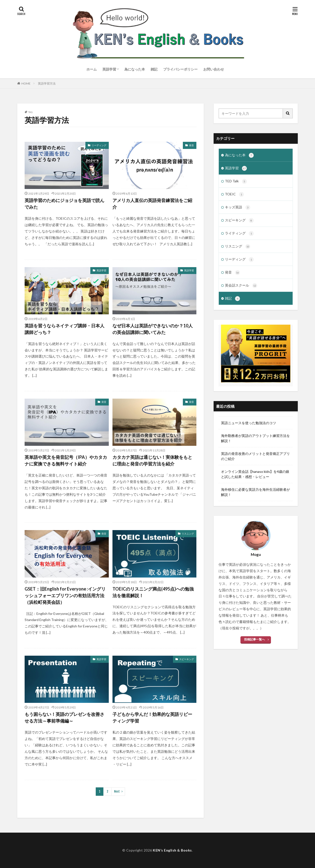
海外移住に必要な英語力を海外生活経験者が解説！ (255, 492)
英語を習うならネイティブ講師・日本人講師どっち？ (64, 329)
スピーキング (187, 659)
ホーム (92, 69)
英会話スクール (241, 286)
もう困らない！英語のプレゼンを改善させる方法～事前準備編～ (64, 717)
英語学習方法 (47, 83)
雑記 (154, 69)
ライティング (239, 233)
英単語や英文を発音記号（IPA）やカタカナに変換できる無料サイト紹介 (66, 460)
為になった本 (135, 69)
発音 (191, 145)
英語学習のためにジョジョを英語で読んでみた (64, 204)
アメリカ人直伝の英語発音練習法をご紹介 (152, 204)
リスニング (188, 534)
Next (117, 791)
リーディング (99, 145)
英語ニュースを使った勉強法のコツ (249, 423)
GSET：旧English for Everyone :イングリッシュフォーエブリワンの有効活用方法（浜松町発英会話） (65, 595)
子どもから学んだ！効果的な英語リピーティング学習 (152, 717)
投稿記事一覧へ (254, 639)
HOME (26, 83)
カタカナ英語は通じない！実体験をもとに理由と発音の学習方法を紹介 (152, 460)
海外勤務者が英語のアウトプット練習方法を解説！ (255, 438)
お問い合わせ (214, 69)
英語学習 (109, 69)
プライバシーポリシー (180, 69)
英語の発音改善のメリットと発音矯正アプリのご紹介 (255, 456)
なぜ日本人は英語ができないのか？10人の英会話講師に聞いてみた (153, 329)
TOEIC (234, 194)
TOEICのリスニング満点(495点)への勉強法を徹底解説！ (153, 592)
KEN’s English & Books (172, 850)
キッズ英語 (238, 207)
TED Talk (236, 181)
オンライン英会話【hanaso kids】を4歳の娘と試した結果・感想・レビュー (255, 474)
